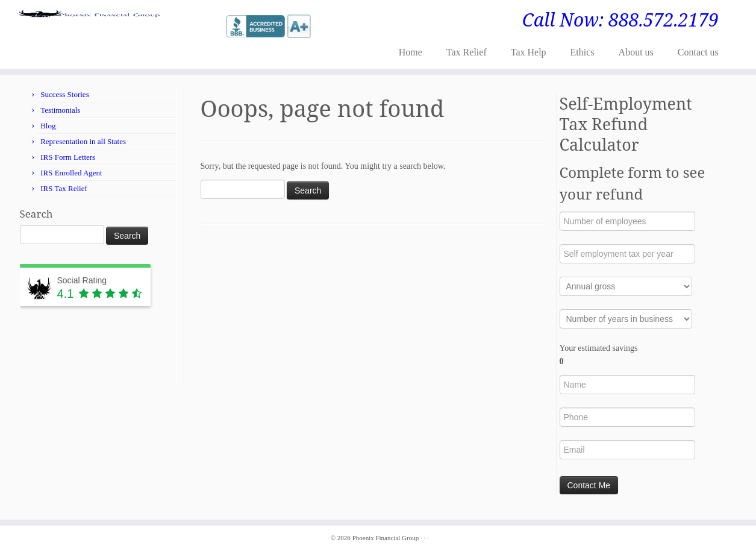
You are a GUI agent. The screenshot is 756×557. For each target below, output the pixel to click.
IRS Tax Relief (64, 188)
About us (636, 52)
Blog (48, 126)
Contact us (698, 52)
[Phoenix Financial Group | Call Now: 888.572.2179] (87, 20)
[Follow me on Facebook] (206, 25)
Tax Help (529, 52)
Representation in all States (83, 141)
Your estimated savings (599, 355)
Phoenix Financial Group (386, 538)
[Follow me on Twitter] (198, 25)
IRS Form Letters (68, 157)
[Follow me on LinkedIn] (222, 25)
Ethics (583, 52)
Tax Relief (467, 52)
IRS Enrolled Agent (71, 173)
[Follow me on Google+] (214, 25)
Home (411, 52)
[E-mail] (191, 25)
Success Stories (65, 94)
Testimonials (60, 110)
